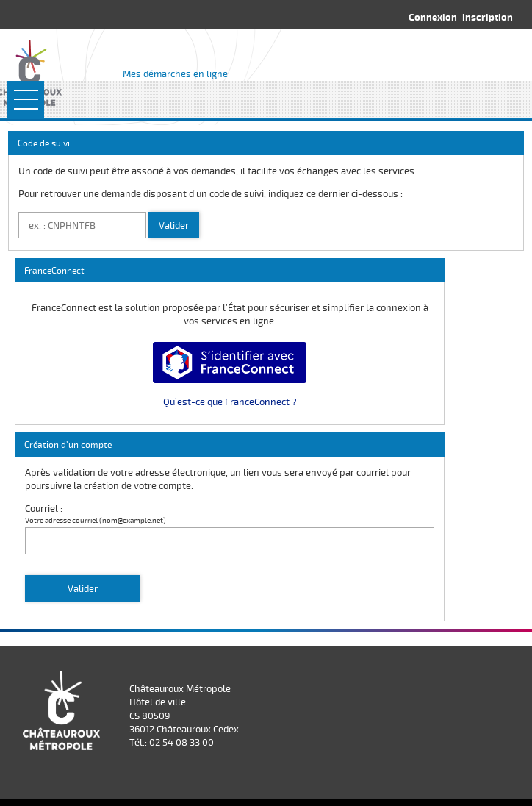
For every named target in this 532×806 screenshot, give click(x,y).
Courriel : (44, 508)
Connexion (433, 17)
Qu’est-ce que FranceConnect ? (230, 402)
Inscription (488, 17)
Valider (174, 225)
